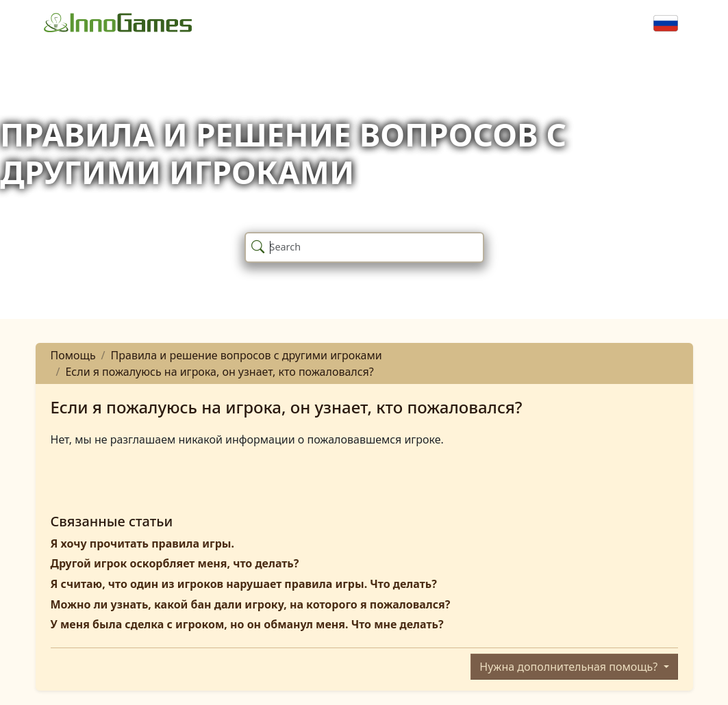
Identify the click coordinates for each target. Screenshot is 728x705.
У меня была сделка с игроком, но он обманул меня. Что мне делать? (247, 624)
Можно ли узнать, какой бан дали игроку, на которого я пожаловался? (251, 604)
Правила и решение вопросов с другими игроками (247, 355)
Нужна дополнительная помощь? (570, 667)
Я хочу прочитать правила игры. (142, 543)
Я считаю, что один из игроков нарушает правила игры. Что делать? (244, 584)
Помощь (73, 355)
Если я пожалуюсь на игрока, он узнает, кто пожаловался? (219, 372)
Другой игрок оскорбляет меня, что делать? (175, 563)
